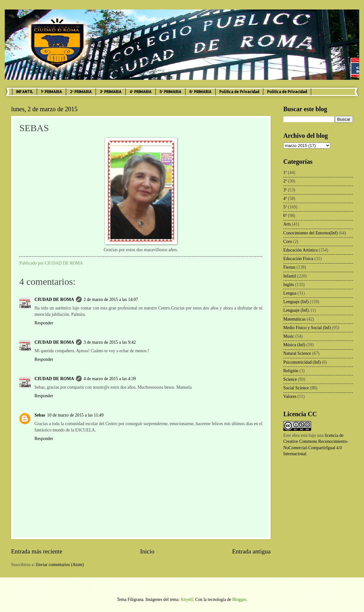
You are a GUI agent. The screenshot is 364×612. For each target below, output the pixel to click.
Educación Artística (300, 250)
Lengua (290, 293)
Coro (288, 242)
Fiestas (289, 267)
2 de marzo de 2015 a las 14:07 (111, 300)
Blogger (239, 599)
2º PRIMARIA (81, 92)
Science (290, 379)
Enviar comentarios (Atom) (60, 565)
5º (285, 207)
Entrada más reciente (37, 551)
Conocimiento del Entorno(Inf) (311, 233)
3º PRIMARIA (111, 92)
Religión (291, 371)
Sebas (40, 415)
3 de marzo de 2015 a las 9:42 (110, 342)
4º (285, 198)
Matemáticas (295, 319)
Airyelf (187, 599)
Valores (290, 396)
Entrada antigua (251, 551)
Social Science (296, 388)
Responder (44, 323)
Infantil (290, 276)
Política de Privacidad (239, 92)
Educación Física (298, 259)
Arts (287, 224)
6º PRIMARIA (200, 92)
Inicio (147, 551)
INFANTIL (25, 92)
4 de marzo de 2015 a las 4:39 (110, 379)
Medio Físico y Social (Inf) (307, 328)
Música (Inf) (294, 345)
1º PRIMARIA (51, 92)
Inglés (289, 285)
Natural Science (297, 353)
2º (285, 181)
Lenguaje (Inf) (296, 302)
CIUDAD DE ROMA (54, 300)
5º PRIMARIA (170, 92)
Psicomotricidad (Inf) (302, 362)
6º (285, 216)
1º (285, 172)
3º (285, 190)
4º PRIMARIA (141, 92)
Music (289, 336)
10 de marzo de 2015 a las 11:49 (75, 415)
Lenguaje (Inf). (297, 310)
